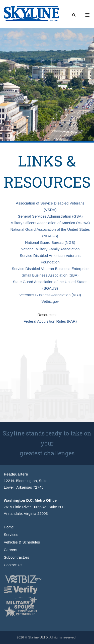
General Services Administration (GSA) (50, 216)
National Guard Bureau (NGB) (50, 242)
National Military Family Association (50, 249)
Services (11, 535)
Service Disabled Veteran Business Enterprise (50, 269)
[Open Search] (74, 15)
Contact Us (13, 565)
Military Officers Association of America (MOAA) (50, 223)
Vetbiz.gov (50, 301)
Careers (10, 550)
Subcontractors (16, 557)
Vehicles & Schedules (22, 542)
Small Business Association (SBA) (50, 275)
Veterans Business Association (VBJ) (50, 295)
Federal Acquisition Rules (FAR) (50, 321)
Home (9, 527)
